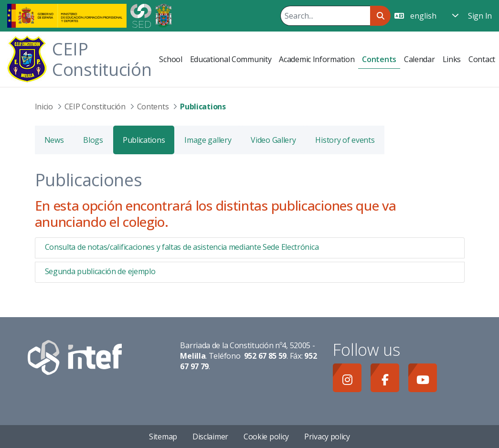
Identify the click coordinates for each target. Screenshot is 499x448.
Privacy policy (327, 437)
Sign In (480, 16)
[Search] (325, 16)
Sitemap (163, 437)
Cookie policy (266, 437)
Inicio (44, 107)
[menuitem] (170, 59)
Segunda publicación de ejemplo (100, 271)
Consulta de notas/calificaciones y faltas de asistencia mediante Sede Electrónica (182, 247)
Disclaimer (210, 437)
